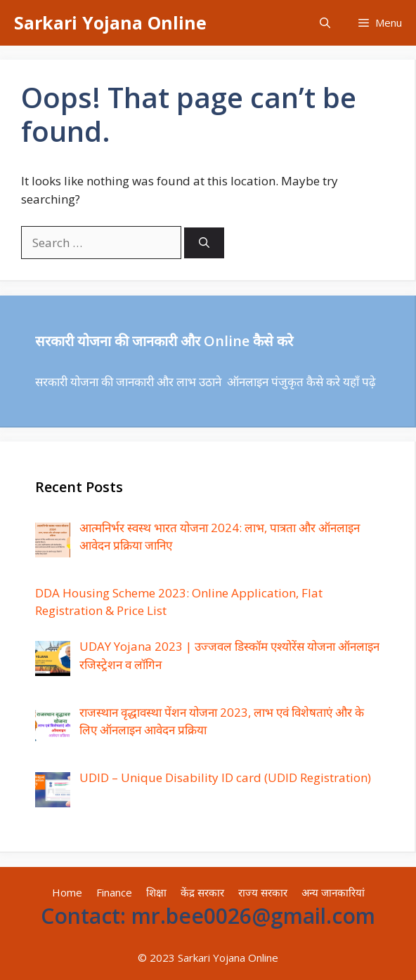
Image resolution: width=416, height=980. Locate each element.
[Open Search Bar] (325, 23)
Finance (114, 892)
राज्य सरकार (263, 892)
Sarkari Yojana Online (110, 22)
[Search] (204, 243)
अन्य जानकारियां (333, 892)
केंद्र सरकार (202, 892)
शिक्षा (156, 892)
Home (67, 892)
